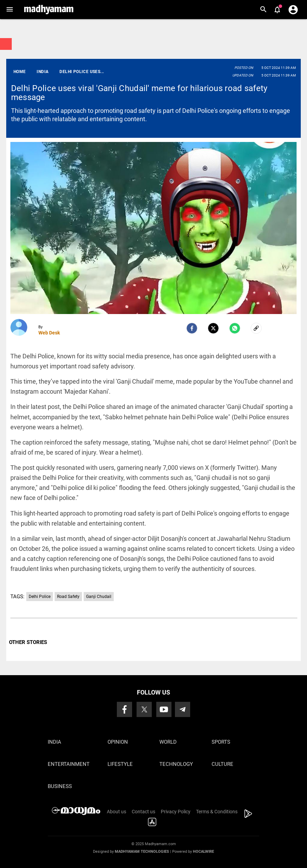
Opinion (118, 742)
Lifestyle (120, 764)
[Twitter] (213, 328)
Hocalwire (203, 852)
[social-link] (256, 328)
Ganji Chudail (99, 597)
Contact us (143, 812)
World (168, 742)
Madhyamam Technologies (142, 852)
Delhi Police (40, 597)
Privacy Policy (176, 812)
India (54, 742)
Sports (221, 742)
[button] (10, 10)
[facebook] (192, 328)
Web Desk (49, 333)
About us (117, 812)
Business (60, 786)
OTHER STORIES (28, 642)
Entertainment (69, 764)
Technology (176, 764)
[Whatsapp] (235, 328)
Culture (222, 764)
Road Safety (68, 597)
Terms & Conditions (217, 812)
